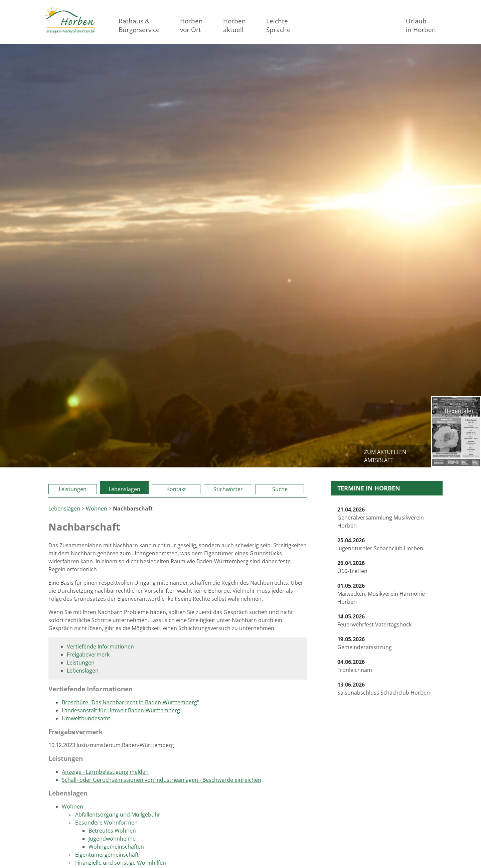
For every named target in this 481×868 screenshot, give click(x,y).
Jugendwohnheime (112, 839)
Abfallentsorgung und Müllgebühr (118, 815)
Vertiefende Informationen (100, 646)
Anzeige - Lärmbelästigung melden (105, 772)
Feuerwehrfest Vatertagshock (374, 620)
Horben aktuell (234, 25)
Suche (280, 489)
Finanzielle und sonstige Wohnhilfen (121, 863)
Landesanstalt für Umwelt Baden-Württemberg (121, 710)
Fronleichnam (355, 666)
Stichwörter (228, 489)
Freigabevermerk (88, 655)
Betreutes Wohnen (112, 831)
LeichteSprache (278, 25)
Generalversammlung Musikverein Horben (381, 518)
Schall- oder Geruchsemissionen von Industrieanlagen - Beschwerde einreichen (162, 780)
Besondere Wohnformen (106, 823)
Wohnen (97, 509)
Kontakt (176, 489)
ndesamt (99, 718)
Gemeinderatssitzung (365, 643)
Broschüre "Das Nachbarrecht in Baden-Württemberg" (130, 702)
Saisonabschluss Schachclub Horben (384, 689)
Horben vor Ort (191, 25)
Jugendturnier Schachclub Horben (380, 544)
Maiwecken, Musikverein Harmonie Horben (381, 594)
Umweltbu (75, 718)
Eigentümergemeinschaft (107, 855)
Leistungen (73, 489)
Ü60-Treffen (352, 567)
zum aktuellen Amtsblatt (385, 456)
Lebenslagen (124, 489)
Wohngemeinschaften (116, 847)
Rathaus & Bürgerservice (139, 25)
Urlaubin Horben (421, 25)
